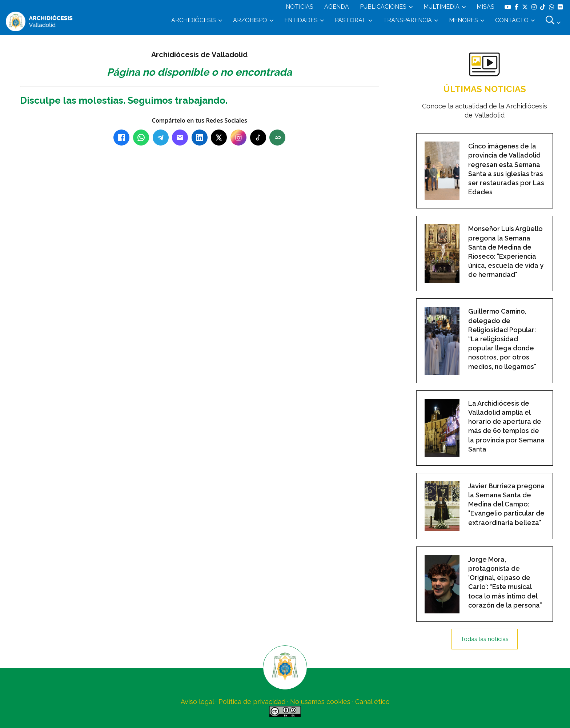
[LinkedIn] (200, 138)
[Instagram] (238, 138)
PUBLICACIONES (383, 7)
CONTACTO (512, 20)
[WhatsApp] (141, 138)
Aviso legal (197, 702)
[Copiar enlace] (277, 138)
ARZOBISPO (250, 20)
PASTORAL (350, 20)
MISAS (485, 7)
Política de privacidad (252, 702)
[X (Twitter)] (219, 138)
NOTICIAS (300, 7)
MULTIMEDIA (441, 7)
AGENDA (337, 7)
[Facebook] (121, 138)
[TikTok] (258, 138)
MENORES (463, 20)
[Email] (180, 138)
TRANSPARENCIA (408, 20)
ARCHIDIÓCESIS (194, 20)
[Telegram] (161, 138)
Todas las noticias (485, 639)
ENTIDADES (301, 20)
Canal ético (372, 702)
